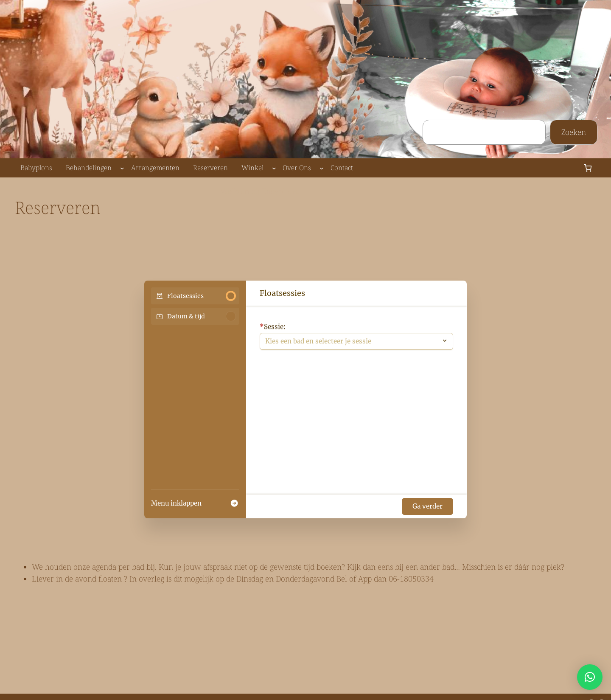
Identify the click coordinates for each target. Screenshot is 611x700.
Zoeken (574, 132)
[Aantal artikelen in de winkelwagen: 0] (588, 168)
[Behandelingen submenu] (122, 168)
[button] (590, 677)
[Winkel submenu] (274, 168)
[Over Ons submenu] (322, 168)
